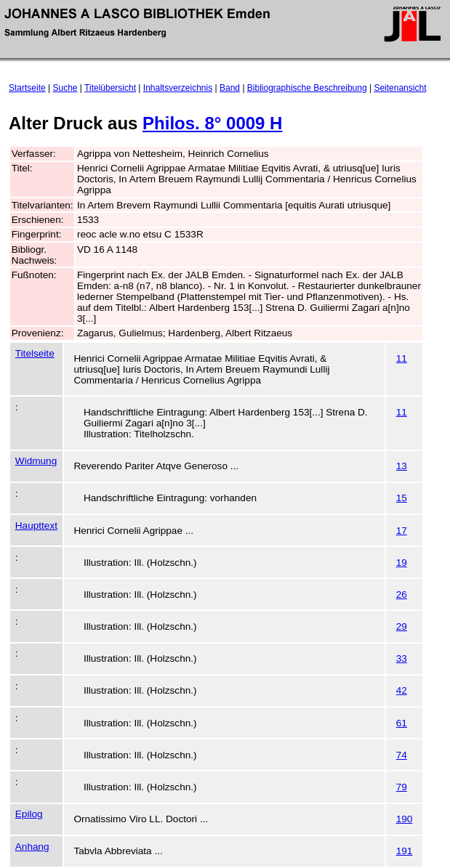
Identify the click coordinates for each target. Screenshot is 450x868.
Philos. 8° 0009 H (212, 123)
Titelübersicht (110, 88)
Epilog (29, 814)
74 (402, 755)
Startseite (27, 88)
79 (402, 787)
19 (402, 563)
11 (402, 358)
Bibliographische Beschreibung (307, 88)
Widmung (36, 461)
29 (402, 626)
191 (405, 851)
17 (402, 531)
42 (402, 690)
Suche (65, 88)
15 (402, 498)
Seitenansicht (400, 88)
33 (402, 658)
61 (402, 723)
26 (402, 595)
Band (230, 88)
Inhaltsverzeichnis (178, 88)
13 (402, 466)
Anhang (32, 847)
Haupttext (36, 526)
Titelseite (35, 353)
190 (405, 819)
